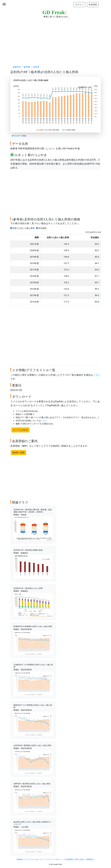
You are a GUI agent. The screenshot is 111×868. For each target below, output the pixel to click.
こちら (96, 375)
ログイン (79, 5)
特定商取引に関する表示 (75, 859)
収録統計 (20, 859)
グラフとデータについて (35, 859)
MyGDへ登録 (19, 453)
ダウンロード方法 (19, 136)
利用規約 (90, 859)
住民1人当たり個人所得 (23, 228)
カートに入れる (20, 430)
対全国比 (42, 228)
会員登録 (93, 5)
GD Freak (55, 12)
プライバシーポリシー (55, 859)
